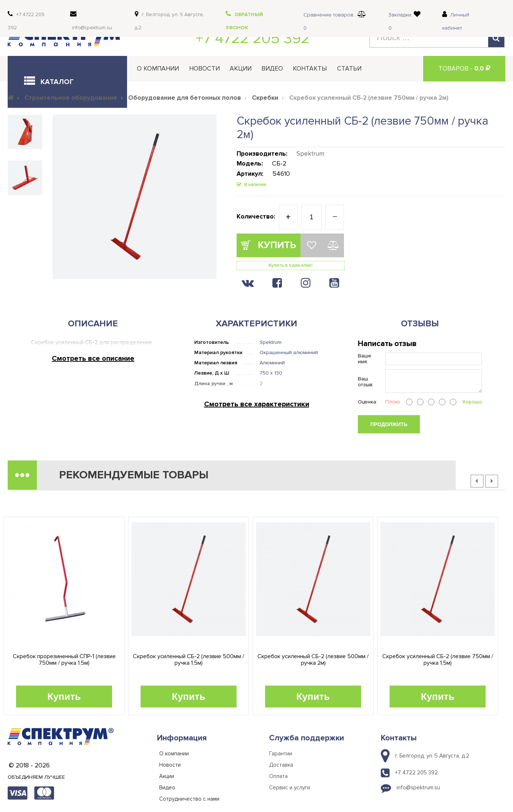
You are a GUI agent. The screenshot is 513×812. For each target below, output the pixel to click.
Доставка (281, 765)
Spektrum (310, 154)
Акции (241, 69)
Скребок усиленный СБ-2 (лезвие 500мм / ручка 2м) (313, 660)
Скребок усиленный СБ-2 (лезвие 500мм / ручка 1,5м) (189, 660)
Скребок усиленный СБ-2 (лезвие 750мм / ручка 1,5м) (438, 660)
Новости (204, 69)
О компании (158, 69)
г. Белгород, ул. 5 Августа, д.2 (432, 756)
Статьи (349, 69)
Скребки (265, 98)
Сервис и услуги (290, 788)
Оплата (278, 776)
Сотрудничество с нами (189, 799)
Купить (64, 697)
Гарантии (281, 754)
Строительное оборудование (71, 98)
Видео (272, 69)
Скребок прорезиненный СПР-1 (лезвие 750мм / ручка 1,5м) (64, 660)
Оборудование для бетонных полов (185, 98)
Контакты (310, 69)
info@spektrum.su (418, 788)
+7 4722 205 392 (253, 38)
